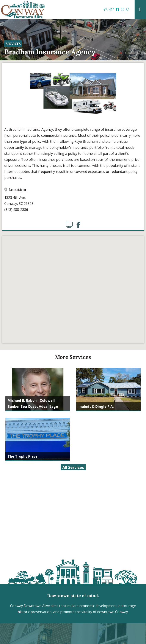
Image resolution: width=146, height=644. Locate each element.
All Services (73, 467)
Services (13, 44)
